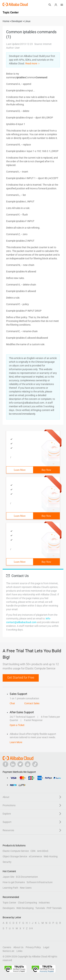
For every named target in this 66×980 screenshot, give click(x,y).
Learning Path (10, 888)
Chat (12, 703)
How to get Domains (14, 882)
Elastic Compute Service (16, 851)
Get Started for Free (21, 677)
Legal (46, 947)
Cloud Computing (27, 903)
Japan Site (8, 877)
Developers (9, 908)
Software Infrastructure (40, 882)
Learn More (20, 470)
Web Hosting (51, 856)
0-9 (31, 928)
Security (7, 862)
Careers (7, 947)
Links (19, 951)
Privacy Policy (33, 947)
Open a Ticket (17, 725)
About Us (18, 947)
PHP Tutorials (54, 908)
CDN (33, 851)
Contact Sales (32, 703)
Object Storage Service (15, 856)
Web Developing (25, 908)
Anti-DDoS (43, 851)
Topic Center (9, 903)
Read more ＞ (33, 63)
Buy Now (46, 470)
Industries (44, 903)
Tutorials (40, 908)
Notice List (8, 951)
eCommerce (35, 856)
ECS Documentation (27, 877)
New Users (26, 888)
